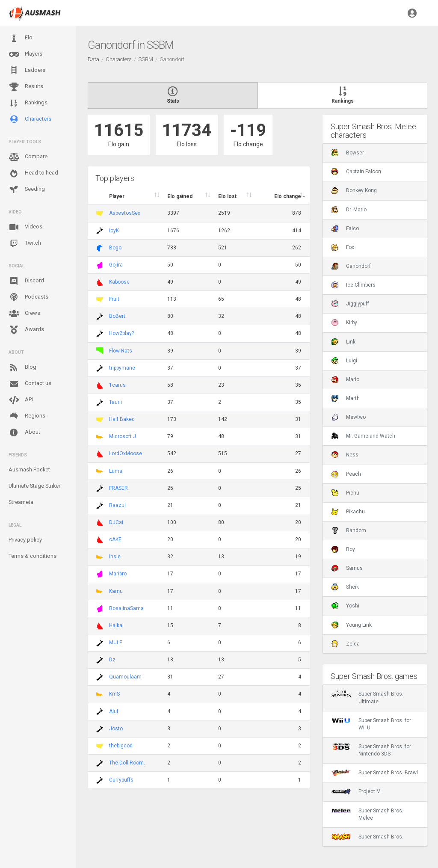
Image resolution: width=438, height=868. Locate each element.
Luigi (344, 361)
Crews (24, 314)
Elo (21, 38)
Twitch (25, 243)
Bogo (115, 248)
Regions (27, 416)
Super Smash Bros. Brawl (375, 773)
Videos (25, 227)
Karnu (116, 591)
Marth (346, 398)
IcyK (114, 231)
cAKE (115, 539)
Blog (22, 367)
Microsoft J (123, 436)
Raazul (117, 505)
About (24, 433)
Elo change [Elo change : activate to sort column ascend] (288, 196)
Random (349, 530)
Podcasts (28, 297)
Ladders (27, 70)
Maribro (118, 574)
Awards (26, 330)
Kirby (344, 323)
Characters (30, 119)
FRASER (118, 488)
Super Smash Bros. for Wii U (371, 724)
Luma (116, 471)
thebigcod (121, 746)
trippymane (122, 368)
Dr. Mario (349, 210)
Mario (345, 379)
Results (26, 87)
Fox (343, 247)
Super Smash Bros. (367, 837)
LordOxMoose (126, 453)
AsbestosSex (125, 213)
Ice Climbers (354, 285)
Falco (345, 228)
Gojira (116, 265)
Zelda (346, 644)
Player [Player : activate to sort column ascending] (117, 196)
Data (93, 59)
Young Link (352, 625)
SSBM (146, 59)
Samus (347, 568)
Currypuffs (121, 780)
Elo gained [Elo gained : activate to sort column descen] (180, 196)
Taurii (115, 402)
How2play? (121, 333)
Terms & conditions (33, 556)
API (21, 400)
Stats (173, 95)
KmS (114, 694)
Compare (28, 157)
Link (343, 342)
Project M (356, 791)
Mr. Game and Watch (363, 436)
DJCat (116, 522)
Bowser (348, 153)
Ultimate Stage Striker (34, 486)
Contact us (30, 384)
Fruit (114, 299)
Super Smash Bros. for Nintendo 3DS (371, 750)
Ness (345, 455)
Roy (343, 549)
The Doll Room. (127, 763)
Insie (115, 557)
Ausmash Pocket (29, 470)
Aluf (114, 711)
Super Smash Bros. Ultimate (367, 697)
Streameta (21, 502)
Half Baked (122, 419)
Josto (116, 729)
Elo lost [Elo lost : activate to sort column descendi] (227, 196)
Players (25, 54)
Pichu (345, 493)
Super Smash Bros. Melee (367, 814)
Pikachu (348, 512)
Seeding (27, 190)
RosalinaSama (126, 608)
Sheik (345, 587)
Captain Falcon (356, 172)
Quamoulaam (125, 677)
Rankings (28, 103)
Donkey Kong (354, 190)
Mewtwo (349, 417)
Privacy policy (25, 540)
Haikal (116, 625)
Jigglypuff (350, 304)
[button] (412, 13)
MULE (116, 643)
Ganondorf (351, 266)
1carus (117, 385)
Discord (26, 281)
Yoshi (345, 606)
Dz (112, 660)
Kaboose (119, 282)
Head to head (33, 173)
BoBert (117, 316)
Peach (346, 474)
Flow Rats (121, 351)
